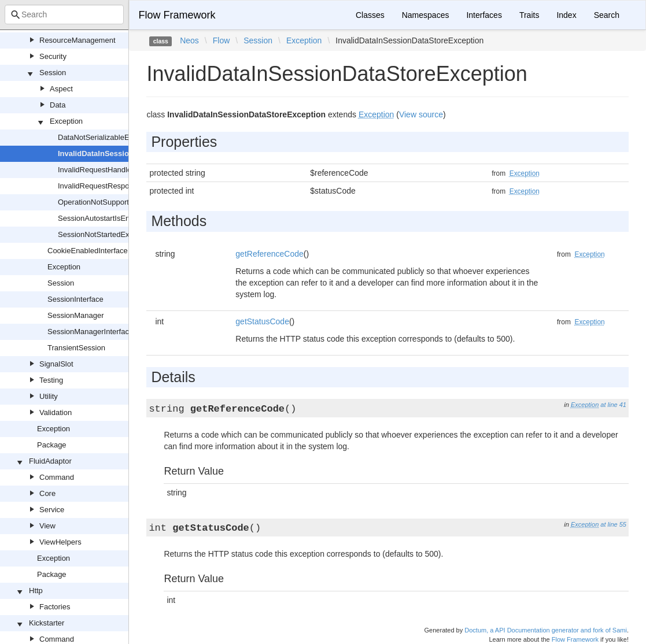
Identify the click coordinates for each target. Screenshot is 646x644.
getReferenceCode (270, 254)
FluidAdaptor (50, 461)
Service (52, 510)
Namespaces (426, 15)
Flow (222, 40)
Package (52, 445)
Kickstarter (47, 623)
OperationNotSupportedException (114, 202)
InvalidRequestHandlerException (112, 170)
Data (58, 105)
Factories (55, 607)
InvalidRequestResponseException (116, 186)
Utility (49, 396)
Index (566, 15)
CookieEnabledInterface (88, 251)
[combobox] (64, 14)
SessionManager (76, 315)
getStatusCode (262, 321)
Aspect (61, 89)
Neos (189, 40)
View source (421, 114)
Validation (56, 412)
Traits (529, 15)
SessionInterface (75, 299)
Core (47, 493)
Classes (370, 15)
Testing (51, 380)
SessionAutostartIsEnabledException (119, 218)
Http (36, 591)
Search (607, 15)
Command (57, 477)
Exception (66, 121)
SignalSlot (56, 364)
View (47, 526)
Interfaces (484, 15)
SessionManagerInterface (90, 332)
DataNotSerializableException (108, 137)
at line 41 (613, 405)
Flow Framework (177, 15)
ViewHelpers (60, 542)
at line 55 (613, 524)
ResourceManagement (77, 40)
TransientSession (76, 348)
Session (53, 73)
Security (53, 56)
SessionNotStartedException (106, 234)
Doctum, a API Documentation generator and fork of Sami (546, 630)
